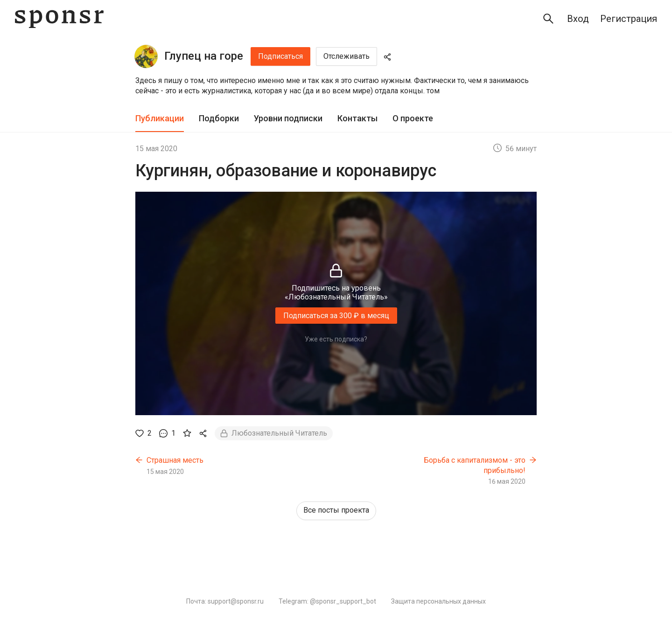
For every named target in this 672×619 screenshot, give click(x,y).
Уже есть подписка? (336, 339)
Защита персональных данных (438, 601)
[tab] (160, 119)
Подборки (219, 118)
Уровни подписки (288, 118)
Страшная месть (175, 460)
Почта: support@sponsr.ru (225, 601)
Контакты (357, 118)
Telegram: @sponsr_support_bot (327, 601)
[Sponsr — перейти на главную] (59, 19)
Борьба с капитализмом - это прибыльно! (475, 465)
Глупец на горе (204, 56)
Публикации (160, 118)
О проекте (413, 118)
